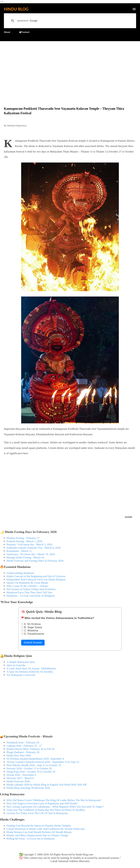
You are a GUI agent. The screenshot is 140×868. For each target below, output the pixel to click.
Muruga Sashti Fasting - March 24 (25, 557)
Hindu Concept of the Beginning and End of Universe (36, 576)
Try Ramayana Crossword (21, 675)
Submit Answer (33, 643)
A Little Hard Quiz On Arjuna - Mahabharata (31, 668)
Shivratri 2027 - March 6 (20, 778)
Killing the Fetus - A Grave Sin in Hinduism (31, 839)
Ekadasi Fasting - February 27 (23, 538)
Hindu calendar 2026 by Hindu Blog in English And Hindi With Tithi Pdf (47, 785)
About (7, 32)
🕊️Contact (24, 32)
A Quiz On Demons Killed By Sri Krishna (30, 672)
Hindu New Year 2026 (19, 755)
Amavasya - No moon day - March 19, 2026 (31, 554)
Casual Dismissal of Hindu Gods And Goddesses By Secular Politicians (46, 829)
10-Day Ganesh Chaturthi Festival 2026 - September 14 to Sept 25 (43, 762)
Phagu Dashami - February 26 (23, 752)
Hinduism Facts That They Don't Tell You (29, 592)
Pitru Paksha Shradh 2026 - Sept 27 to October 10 (34, 765)
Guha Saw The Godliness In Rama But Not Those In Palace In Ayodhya (46, 810)
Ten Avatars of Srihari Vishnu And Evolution (31, 589)
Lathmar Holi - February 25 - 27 (24, 746)
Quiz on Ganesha (16, 665)
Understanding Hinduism (20, 573)
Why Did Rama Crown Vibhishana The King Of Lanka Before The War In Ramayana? (54, 800)
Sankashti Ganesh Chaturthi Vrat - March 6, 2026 (34, 548)
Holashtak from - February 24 (23, 743)
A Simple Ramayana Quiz (21, 662)
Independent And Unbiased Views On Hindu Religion (36, 580)
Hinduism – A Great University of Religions (31, 596)
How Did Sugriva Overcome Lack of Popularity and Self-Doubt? (42, 803)
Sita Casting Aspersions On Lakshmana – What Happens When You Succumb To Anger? (55, 807)
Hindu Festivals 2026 (18, 781)
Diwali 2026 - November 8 (21, 775)
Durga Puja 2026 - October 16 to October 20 (31, 772)
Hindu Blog (16, 9)
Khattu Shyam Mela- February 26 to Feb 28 (30, 749)
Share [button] (129, 517)
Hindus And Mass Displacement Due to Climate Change (37, 835)
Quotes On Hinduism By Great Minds (27, 583)
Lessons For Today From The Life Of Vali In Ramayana (37, 813)
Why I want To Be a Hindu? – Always (27, 586)
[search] (61, 21)
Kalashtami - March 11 (19, 551)
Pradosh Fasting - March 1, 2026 (24, 541)
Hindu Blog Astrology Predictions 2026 (28, 788)
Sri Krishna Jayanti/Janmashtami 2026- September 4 (35, 759)
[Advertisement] (70, 67)
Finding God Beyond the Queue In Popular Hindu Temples (39, 826)
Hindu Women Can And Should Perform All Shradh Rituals (39, 832)
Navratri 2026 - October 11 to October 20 (29, 768)
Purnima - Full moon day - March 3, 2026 (29, 545)
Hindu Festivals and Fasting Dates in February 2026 (35, 561)
